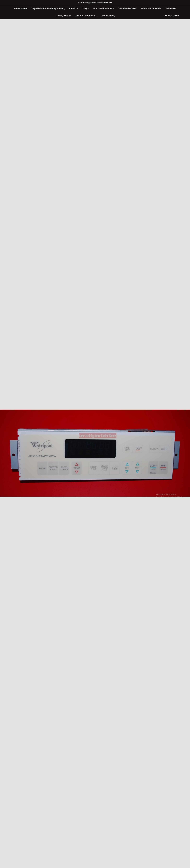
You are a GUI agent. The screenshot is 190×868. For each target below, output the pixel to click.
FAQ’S (86, 9)
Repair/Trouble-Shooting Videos (48, 9)
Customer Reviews (127, 9)
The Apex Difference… (86, 16)
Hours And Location (151, 9)
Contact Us (170, 9)
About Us (74, 9)
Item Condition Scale (103, 9)
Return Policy (108, 16)
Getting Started (63, 16)
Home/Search (21, 9)
